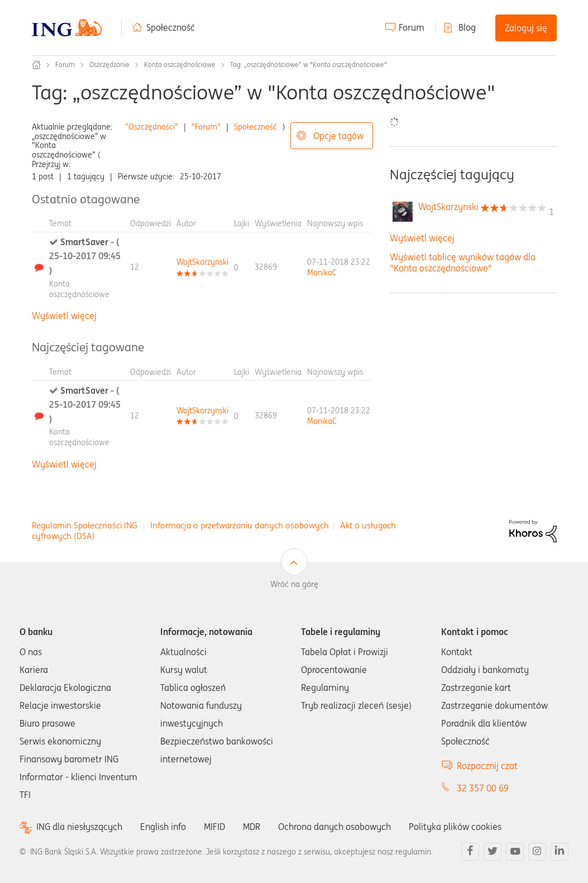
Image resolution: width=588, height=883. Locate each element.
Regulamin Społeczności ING (85, 525)
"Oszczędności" (152, 127)
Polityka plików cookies (455, 827)
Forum (412, 27)
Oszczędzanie (109, 65)
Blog (467, 27)
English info (163, 827)
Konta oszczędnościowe (180, 65)
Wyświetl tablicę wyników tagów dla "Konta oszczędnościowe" (463, 262)
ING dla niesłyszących (79, 827)
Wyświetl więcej (64, 316)
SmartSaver (85, 256)
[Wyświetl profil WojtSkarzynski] (202, 262)
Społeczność (171, 27)
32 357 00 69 (483, 788)
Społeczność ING (36, 65)
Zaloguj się (526, 28)
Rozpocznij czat (487, 766)
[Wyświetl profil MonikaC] (322, 273)
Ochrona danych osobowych (334, 827)
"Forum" (206, 127)
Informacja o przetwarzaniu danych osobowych (240, 525)
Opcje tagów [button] (338, 136)
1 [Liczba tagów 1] (551, 212)
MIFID (214, 827)
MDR (252, 827)
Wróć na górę (294, 584)
